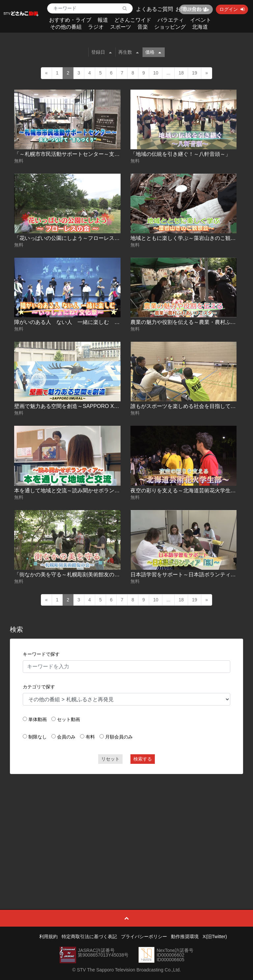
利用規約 (48, 937)
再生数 (128, 52)
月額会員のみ (119, 737)
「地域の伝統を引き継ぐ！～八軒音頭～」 (181, 154)
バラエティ (171, 20)
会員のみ (66, 737)
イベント (201, 20)
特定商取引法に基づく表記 (89, 937)
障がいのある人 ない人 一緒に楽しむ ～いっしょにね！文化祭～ (96, 322)
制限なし (38, 737)
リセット (110, 759)
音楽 (143, 27)
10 (156, 73)
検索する (143, 759)
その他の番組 (66, 27)
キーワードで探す (41, 654)
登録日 (101, 52)
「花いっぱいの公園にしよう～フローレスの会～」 (75, 238)
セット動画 (69, 719)
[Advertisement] (127, 827)
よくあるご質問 (155, 9)
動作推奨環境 (185, 937)
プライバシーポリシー (144, 937)
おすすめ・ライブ (70, 20)
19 (195, 73)
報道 (103, 20)
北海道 (200, 27)
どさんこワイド (133, 20)
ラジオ (96, 27)
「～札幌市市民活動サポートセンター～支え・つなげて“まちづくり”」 (98, 154)
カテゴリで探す (39, 687)
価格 (153, 52)
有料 (90, 737)
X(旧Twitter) (215, 937)
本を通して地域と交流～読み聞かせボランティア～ (75, 490)
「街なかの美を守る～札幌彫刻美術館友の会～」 (72, 575)
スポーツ (121, 27)
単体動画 (38, 719)
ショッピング (170, 27)
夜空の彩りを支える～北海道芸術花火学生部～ (186, 490)
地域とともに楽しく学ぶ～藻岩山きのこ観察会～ (188, 238)
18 (181, 73)
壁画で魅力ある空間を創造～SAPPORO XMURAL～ (76, 406)
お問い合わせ (191, 9)
